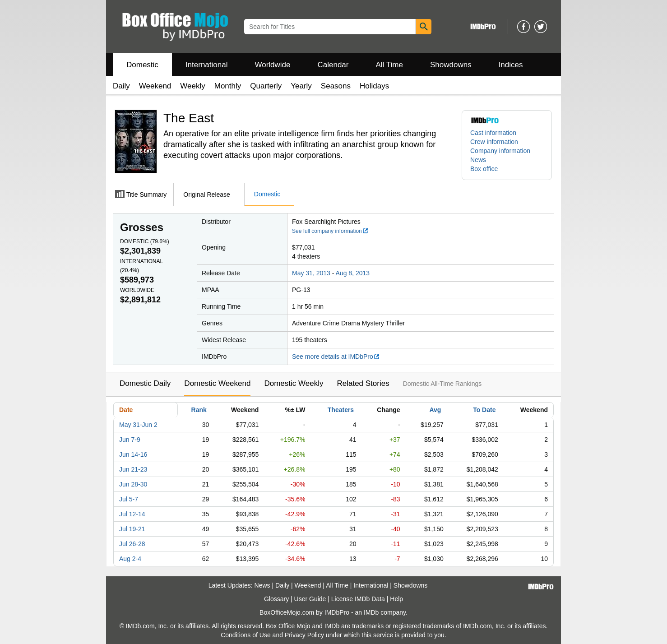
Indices (511, 65)
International (207, 65)
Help (396, 599)
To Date (484, 410)
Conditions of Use (246, 635)
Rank (199, 410)
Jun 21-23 (133, 469)
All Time (389, 65)
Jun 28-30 (133, 484)
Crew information (494, 142)
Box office (484, 169)
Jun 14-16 (133, 454)
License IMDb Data (358, 599)
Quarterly (266, 86)
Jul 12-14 (132, 514)
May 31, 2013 (311, 273)
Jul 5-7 (129, 499)
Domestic (142, 65)
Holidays (374, 86)
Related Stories (363, 383)
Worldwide (272, 65)
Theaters (341, 410)
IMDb (371, 612)
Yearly (301, 86)
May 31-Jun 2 (138, 425)
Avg (435, 410)
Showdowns (451, 65)
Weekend (155, 86)
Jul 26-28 (132, 544)
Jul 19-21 (132, 529)
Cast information (493, 133)
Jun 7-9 (130, 440)
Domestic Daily (145, 383)
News (478, 160)
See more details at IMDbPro (336, 357)
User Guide (310, 599)
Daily (121, 86)
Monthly (228, 86)
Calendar (333, 65)
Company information (500, 151)
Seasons (336, 86)
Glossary (276, 599)
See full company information (330, 231)
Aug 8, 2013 (353, 273)
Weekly (192, 86)
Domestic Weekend (217, 383)
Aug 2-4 (130, 559)
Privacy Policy (304, 635)
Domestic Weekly (294, 383)
